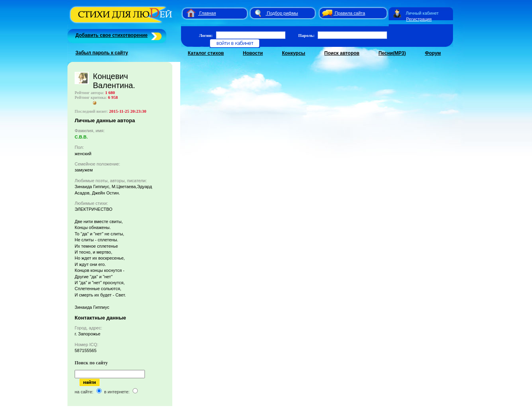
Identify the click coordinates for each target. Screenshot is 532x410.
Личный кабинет (422, 13)
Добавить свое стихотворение (112, 35)
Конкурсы (294, 53)
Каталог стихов (206, 53)
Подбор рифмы (282, 13)
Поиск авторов (342, 53)
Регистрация (419, 19)
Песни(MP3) (392, 53)
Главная (208, 13)
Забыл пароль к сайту (102, 53)
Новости (253, 53)
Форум (433, 53)
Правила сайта (350, 13)
